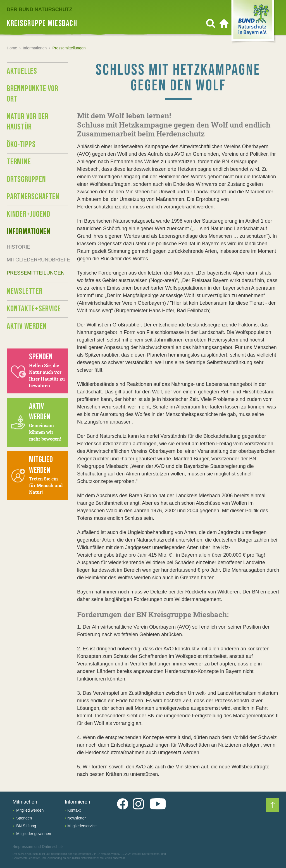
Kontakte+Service (34, 309)
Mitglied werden (29, 810)
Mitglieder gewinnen (33, 834)
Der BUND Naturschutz (40, 9)
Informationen (35, 48)
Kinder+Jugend (28, 214)
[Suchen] (211, 23)
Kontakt (74, 810)
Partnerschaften (33, 197)
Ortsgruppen (26, 179)
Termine (19, 162)
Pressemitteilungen (36, 273)
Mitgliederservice (82, 826)
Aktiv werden (27, 326)
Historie (19, 247)
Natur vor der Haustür (28, 122)
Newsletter (25, 291)
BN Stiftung (26, 826)
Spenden (23, 818)
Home (12, 48)
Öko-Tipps (21, 145)
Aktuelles (22, 71)
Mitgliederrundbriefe (37, 260)
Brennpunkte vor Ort (32, 94)
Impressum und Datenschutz (38, 847)
